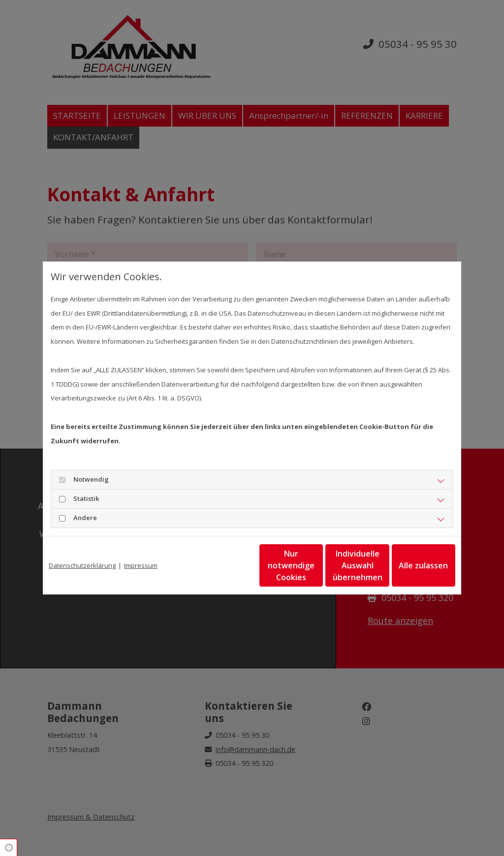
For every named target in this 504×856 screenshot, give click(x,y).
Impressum (141, 565)
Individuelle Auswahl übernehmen (316, 565)
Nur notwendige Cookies (223, 565)
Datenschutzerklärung (82, 565)
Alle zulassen (410, 565)
